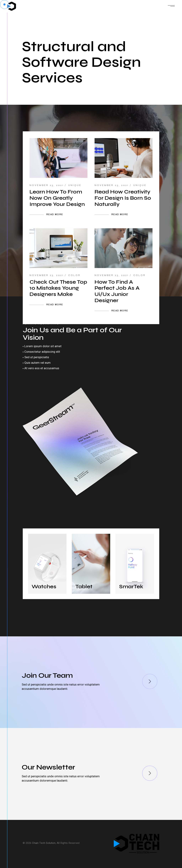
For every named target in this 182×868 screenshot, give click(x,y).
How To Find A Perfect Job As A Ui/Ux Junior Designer (117, 291)
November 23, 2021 (47, 185)
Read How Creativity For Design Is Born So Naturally (123, 198)
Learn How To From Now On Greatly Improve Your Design (57, 198)
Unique (75, 185)
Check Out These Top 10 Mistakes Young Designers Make (58, 288)
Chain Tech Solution (44, 843)
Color (74, 275)
